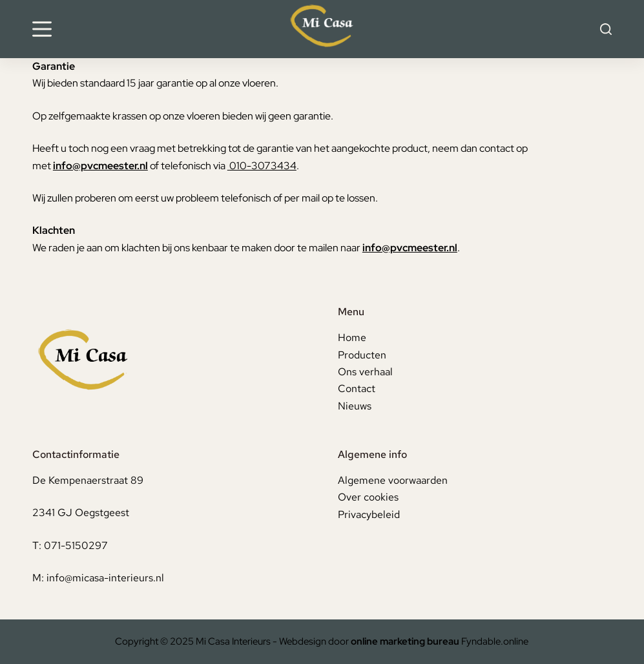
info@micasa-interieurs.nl (105, 578)
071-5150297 (76, 545)
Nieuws (355, 406)
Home (352, 337)
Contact (357, 389)
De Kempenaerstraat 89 (88, 480)
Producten (362, 355)
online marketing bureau (405, 641)
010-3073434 (263, 166)
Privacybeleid (369, 514)
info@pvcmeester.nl (100, 166)
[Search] (606, 29)
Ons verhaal (365, 372)
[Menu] (42, 29)
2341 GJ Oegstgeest (81, 513)
